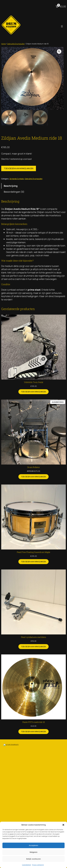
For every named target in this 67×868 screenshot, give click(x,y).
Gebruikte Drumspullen (16, 44)
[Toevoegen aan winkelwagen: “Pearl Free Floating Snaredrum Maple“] (33, 562)
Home (3, 44)
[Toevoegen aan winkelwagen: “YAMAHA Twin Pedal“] (33, 392)
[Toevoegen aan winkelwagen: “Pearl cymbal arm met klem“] (33, 647)
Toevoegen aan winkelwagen (19, 168)
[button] (63, 825)
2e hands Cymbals (17, 179)
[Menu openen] (62, 26)
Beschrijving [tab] (11, 186)
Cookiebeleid (26, 865)
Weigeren (33, 852)
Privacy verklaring (38, 865)
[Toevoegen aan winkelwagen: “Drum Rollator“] (33, 477)
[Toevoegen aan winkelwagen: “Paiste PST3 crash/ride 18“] (33, 732)
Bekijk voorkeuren (33, 859)
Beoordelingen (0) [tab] (14, 192)
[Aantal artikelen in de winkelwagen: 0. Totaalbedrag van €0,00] (60, 7)
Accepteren (33, 845)
